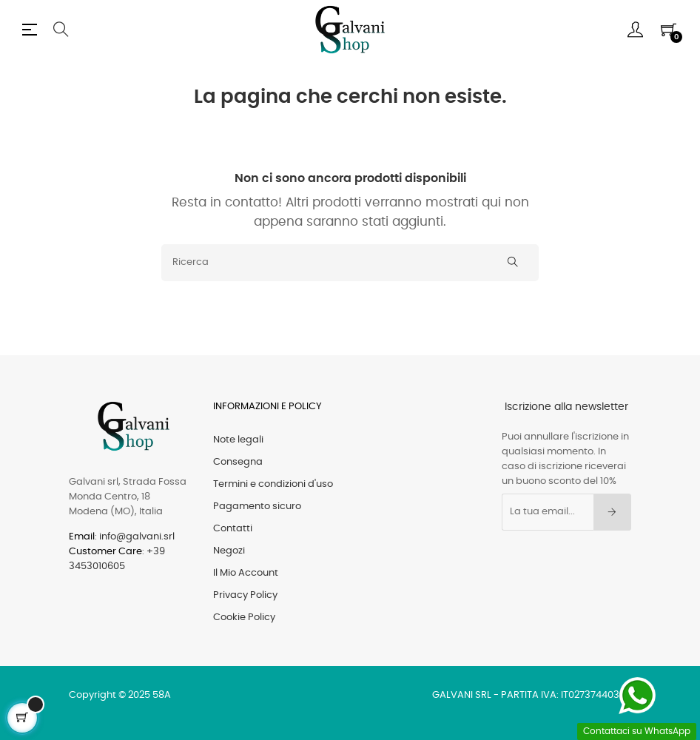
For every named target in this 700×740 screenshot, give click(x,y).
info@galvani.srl (137, 537)
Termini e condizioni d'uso (273, 484)
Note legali (238, 440)
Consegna (238, 462)
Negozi (229, 551)
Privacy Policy (245, 595)
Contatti (233, 529)
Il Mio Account (246, 573)
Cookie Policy (244, 618)
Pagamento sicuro (257, 507)
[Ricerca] (350, 263)
